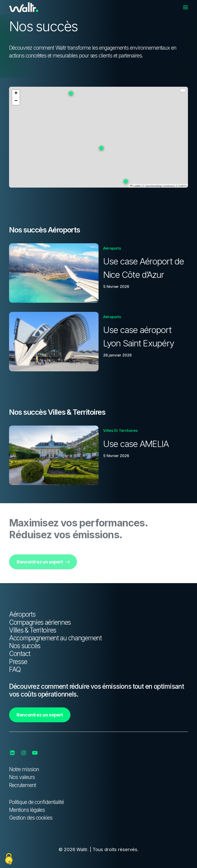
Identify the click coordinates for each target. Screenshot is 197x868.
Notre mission (24, 769)
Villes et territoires (120, 430)
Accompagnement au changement (55, 638)
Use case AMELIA (136, 444)
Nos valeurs (22, 777)
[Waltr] (24, 7)
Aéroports (112, 248)
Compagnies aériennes (40, 622)
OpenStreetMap (153, 186)
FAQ (15, 669)
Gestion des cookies (31, 818)
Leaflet (135, 186)
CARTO (183, 186)
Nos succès (25, 646)
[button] (185, 7)
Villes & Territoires (33, 630)
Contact (20, 654)
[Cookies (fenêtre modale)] (9, 859)
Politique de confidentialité (36, 802)
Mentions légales (27, 810)
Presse (18, 662)
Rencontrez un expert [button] (43, 562)
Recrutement (23, 785)
